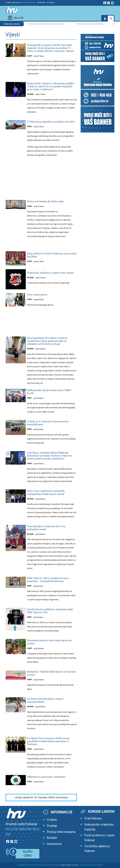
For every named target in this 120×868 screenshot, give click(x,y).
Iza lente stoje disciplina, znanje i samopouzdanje (46, 700)
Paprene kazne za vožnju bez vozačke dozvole (43, 24)
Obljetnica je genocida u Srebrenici (46, 777)
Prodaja (50, 3)
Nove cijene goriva (37, 295)
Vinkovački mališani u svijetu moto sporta (50, 273)
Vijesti (30, 56)
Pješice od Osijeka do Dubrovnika (45, 201)
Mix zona (30, 94)
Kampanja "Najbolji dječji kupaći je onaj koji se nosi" (51, 673)
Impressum (54, 844)
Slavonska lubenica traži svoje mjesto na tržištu (49, 642)
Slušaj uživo (27, 854)
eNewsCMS (66, 865)
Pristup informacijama (61, 832)
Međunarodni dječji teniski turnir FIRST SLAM (49, 392)
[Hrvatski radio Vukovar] (11, 10)
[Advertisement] (41, 188)
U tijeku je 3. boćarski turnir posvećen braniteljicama (48, 423)
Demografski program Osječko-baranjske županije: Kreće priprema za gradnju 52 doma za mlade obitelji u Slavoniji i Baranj (50, 48)
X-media (75, 865)
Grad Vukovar (93, 818)
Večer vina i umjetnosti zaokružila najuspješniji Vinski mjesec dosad (46, 492)
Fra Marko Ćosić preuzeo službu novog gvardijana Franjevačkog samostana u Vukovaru (48, 741)
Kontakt (42, 3)
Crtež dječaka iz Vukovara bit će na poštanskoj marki (46, 528)
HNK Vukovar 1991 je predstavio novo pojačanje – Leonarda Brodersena (48, 580)
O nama (52, 820)
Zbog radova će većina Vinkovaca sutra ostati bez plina (52, 255)
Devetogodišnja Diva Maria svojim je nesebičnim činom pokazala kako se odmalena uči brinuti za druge (47, 341)
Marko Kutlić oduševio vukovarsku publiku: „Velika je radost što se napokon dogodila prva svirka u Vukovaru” (51, 86)
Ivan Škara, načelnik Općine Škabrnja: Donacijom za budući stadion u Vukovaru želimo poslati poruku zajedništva (50, 456)
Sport (29, 398)
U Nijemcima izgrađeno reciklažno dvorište (51, 122)
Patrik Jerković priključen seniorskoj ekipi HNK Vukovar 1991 (50, 611)
